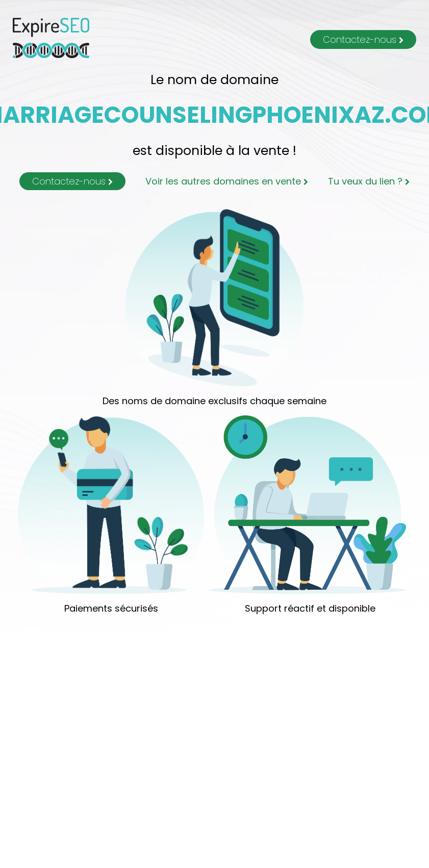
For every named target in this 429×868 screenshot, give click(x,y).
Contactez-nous (363, 40)
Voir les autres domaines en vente (227, 181)
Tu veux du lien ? (369, 181)
